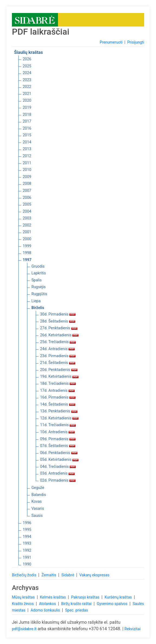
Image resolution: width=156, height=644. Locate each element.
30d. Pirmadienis (58, 314)
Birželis (38, 308)
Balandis (39, 495)
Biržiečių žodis (25, 575)
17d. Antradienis (57, 390)
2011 (27, 163)
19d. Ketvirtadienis (59, 376)
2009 (27, 177)
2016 (27, 128)
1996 (27, 523)
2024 (27, 73)
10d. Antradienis (57, 432)
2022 (27, 87)
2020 (27, 100)
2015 (27, 135)
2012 (27, 156)
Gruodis (38, 266)
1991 (27, 557)
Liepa (36, 301)
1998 (27, 253)
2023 (27, 80)
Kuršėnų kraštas (119, 597)
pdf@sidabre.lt (24, 629)
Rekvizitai (133, 629)
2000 (27, 239)
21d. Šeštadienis (58, 363)
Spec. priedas (76, 610)
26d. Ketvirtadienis (59, 335)
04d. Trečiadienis (58, 466)
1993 (27, 543)
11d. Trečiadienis (58, 425)
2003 (27, 218)
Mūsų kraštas (24, 597)
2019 (27, 107)
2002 (27, 225)
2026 (27, 59)
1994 (27, 537)
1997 (27, 260)
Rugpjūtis (39, 294)
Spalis (37, 280)
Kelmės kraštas (53, 597)
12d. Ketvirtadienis (59, 418)
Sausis (37, 515)
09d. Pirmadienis (58, 439)
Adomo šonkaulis (46, 610)
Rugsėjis (39, 287)
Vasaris (38, 508)
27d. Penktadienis (59, 328)
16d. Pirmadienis (58, 397)
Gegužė (38, 488)
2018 (27, 114)
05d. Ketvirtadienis (59, 459)
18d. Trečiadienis (58, 383)
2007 (27, 190)
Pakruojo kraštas (86, 597)
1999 (27, 246)
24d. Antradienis (57, 349)
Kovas (37, 501)
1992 (27, 550)
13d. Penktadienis (59, 411)
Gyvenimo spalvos (113, 604)
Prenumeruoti (111, 42)
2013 (27, 149)
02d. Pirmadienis (58, 480)
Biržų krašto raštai (77, 604)
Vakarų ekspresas (94, 575)
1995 (27, 530)
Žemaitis (49, 575)
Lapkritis (39, 273)
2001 (27, 232)
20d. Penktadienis (59, 370)
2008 (27, 183)
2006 (27, 198)
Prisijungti (136, 42)
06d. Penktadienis (59, 453)
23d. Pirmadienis (58, 356)
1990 (27, 564)
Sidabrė (68, 575)
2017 (27, 121)
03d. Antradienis (57, 473)
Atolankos (48, 604)
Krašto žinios (23, 604)
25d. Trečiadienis (58, 342)
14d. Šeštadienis (58, 404)
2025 (27, 66)
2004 (27, 211)
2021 (27, 94)
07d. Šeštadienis (58, 446)
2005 (27, 204)
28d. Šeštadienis (58, 321)
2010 (27, 170)
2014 (27, 142)
